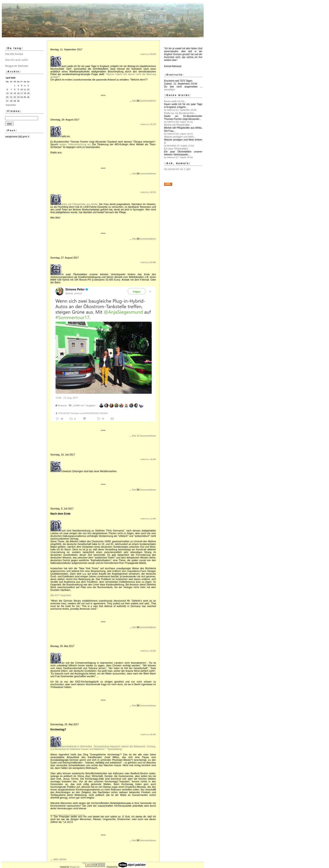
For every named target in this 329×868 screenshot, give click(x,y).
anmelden (169, 89)
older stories (60, 859)
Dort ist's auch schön (17, 60)
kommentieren (148, 101)
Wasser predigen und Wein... (180, 137)
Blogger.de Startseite (17, 66)
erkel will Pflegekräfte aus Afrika (80, 204)
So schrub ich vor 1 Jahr (177, 169)
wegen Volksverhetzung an (75, 144)
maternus (144, 54)
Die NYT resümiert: (61, 595)
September (11, 105)
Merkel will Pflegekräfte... (178, 125)
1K (138, 436)
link (134, 101)
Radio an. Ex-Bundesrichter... (180, 113)
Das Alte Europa (14, 54)
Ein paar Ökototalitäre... (177, 149)
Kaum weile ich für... (175, 101)
